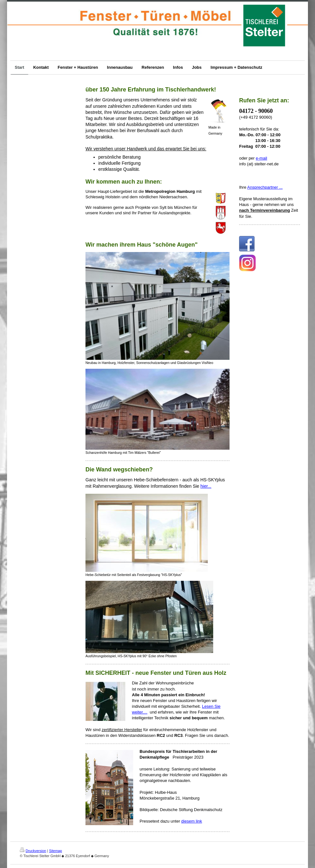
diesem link (192, 821)
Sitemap (55, 851)
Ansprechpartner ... (265, 187)
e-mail (261, 158)
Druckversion (33, 851)
